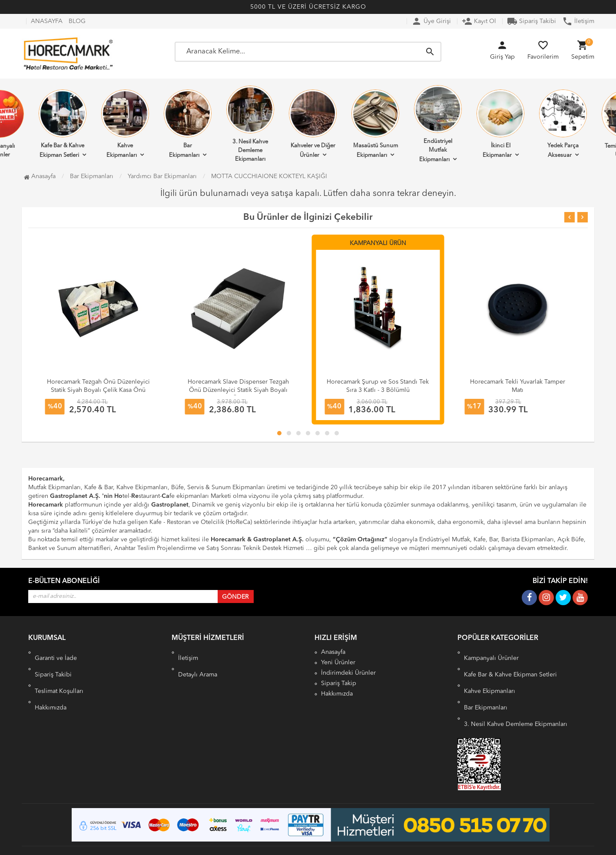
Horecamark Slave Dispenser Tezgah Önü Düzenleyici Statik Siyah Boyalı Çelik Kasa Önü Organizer (238, 390)
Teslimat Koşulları (59, 673)
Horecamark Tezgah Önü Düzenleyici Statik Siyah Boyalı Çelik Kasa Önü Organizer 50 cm (98, 390)
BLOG (77, 21)
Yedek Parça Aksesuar (563, 124)
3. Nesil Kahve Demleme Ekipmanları (250, 124)
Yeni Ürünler (338, 663)
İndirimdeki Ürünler (348, 673)
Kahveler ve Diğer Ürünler (313, 124)
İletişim (578, 21)
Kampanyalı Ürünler (491, 652)
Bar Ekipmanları (188, 124)
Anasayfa (40, 176)
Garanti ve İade (56, 652)
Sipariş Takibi (532, 21)
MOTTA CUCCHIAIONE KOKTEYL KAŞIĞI (269, 176)
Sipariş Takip (339, 683)
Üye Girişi (431, 21)
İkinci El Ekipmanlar (500, 124)
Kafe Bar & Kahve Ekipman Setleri (63, 124)
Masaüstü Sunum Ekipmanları (375, 124)
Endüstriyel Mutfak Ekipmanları (438, 124)
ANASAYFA (47, 21)
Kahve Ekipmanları (125, 124)
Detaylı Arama (198, 663)
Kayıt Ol (479, 21)
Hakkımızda (51, 683)
